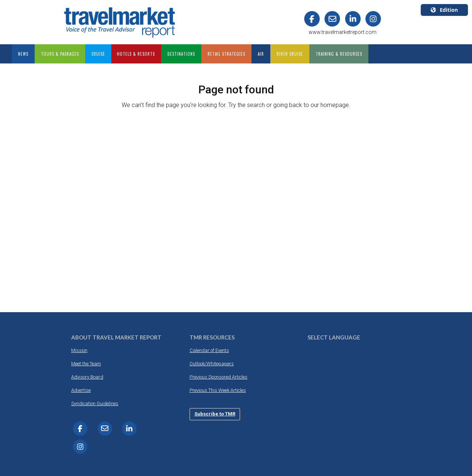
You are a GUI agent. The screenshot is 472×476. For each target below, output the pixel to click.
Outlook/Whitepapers (212, 364)
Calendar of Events (209, 350)
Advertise (81, 390)
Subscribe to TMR (215, 414)
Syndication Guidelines (95, 403)
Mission (79, 350)
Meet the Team (86, 364)
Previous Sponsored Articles (218, 377)
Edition (444, 10)
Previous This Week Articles (218, 390)
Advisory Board (87, 377)
